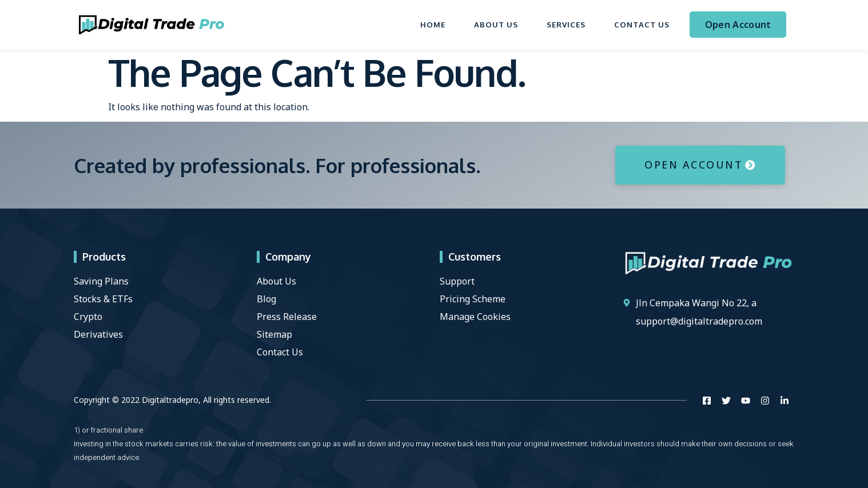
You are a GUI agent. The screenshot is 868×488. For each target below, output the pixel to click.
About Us (496, 25)
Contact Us (642, 25)
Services (566, 25)
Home (433, 25)
